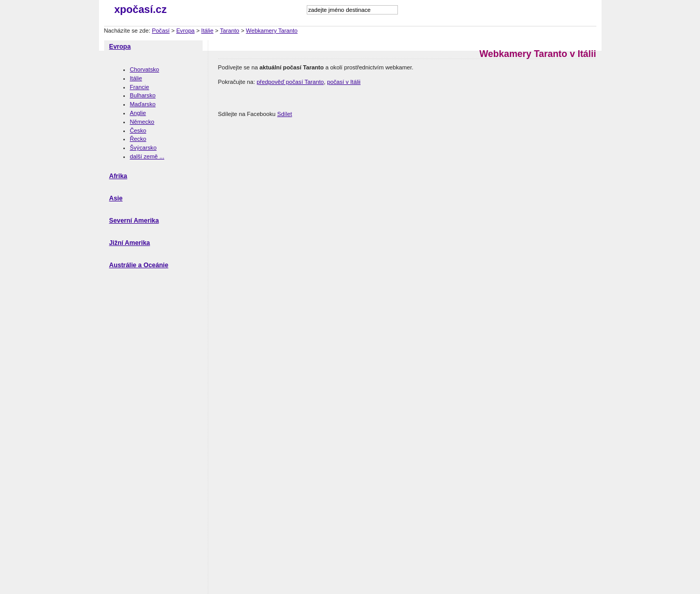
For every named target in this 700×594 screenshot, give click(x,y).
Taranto (230, 31)
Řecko (138, 139)
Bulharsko (143, 95)
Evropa (185, 31)
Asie (116, 198)
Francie (140, 87)
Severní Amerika (134, 221)
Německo (142, 122)
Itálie (207, 31)
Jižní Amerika (130, 243)
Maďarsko (143, 104)
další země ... (147, 156)
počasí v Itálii (344, 82)
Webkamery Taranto (272, 31)
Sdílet (285, 114)
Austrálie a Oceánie (139, 265)
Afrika (118, 176)
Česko (138, 131)
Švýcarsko (144, 148)
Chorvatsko (145, 69)
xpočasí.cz (141, 9)
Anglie (138, 113)
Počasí (161, 31)
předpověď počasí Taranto (290, 82)
